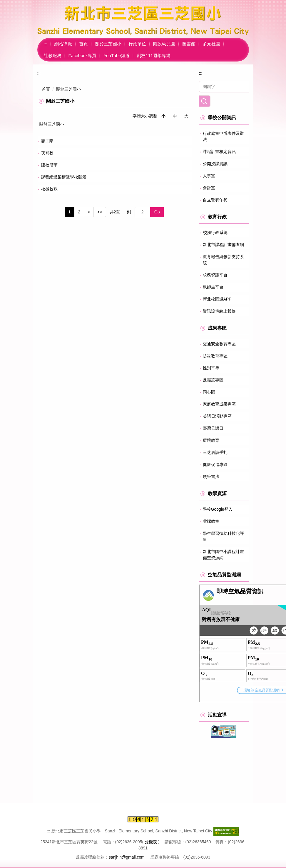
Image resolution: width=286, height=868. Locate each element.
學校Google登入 (218, 509)
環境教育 (211, 440)
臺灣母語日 (213, 428)
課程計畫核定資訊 (219, 152)
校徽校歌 (49, 189)
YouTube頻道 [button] (117, 55)
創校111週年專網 (154, 55)
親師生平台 (213, 287)
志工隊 (47, 141)
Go (157, 212)
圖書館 (189, 44)
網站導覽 (63, 44)
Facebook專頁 (83, 55)
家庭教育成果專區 (219, 404)
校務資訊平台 (215, 275)
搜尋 (205, 101)
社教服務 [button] (53, 55)
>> (100, 212)
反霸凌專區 (213, 380)
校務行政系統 (215, 233)
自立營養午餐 (215, 200)
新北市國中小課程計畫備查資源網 (223, 555)
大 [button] (186, 116)
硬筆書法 (211, 477)
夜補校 (47, 153)
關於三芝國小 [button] (108, 44)
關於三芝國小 (68, 89)
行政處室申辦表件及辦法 (223, 136)
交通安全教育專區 (219, 344)
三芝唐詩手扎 (215, 452)
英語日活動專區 (217, 416)
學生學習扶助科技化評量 (223, 536)
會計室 (209, 188)
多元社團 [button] (211, 44)
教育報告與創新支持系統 (223, 260)
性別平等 (211, 368)
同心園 (209, 392)
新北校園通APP (217, 299)
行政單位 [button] (137, 44)
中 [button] (175, 116)
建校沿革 (49, 165)
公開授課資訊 (215, 164)
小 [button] (163, 116)
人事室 (209, 176)
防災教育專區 (215, 356)
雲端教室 (211, 521)
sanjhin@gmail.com (127, 857)
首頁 (83, 44)
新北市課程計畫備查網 (223, 245)
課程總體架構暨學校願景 (64, 177)
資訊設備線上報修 (219, 311)
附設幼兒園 (164, 44)
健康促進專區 (215, 464)
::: (46, 44)
